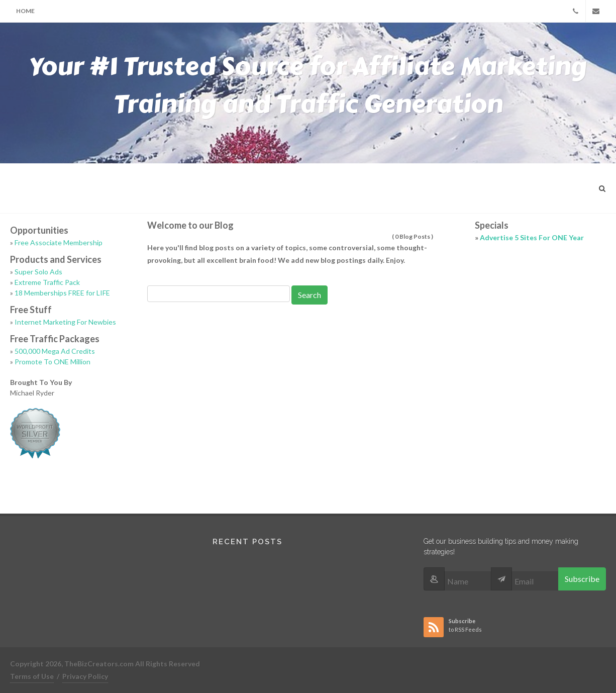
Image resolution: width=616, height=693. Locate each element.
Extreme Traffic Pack (47, 282)
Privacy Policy (85, 676)
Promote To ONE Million (53, 362)
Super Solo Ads (38, 272)
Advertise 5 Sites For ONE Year (532, 237)
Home (25, 11)
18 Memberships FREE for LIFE (62, 293)
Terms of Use (32, 676)
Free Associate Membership (59, 242)
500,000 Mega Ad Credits (55, 351)
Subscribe (582, 579)
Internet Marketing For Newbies (65, 322)
